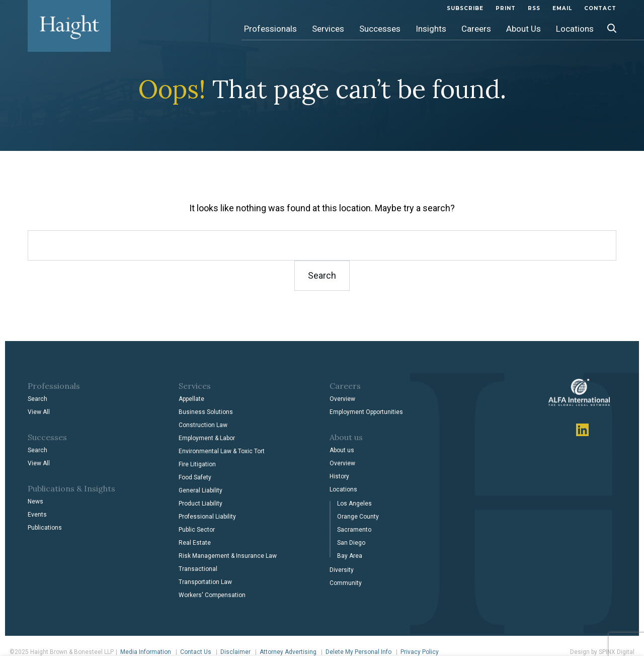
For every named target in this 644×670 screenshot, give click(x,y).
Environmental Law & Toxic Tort (222, 451)
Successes (380, 29)
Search (37, 399)
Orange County (358, 517)
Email (562, 8)
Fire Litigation (197, 464)
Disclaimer (235, 652)
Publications (45, 528)
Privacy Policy (420, 652)
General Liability (200, 490)
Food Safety (195, 477)
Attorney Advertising (288, 652)
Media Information (146, 652)
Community (346, 583)
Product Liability (200, 504)
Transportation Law (205, 582)
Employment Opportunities (366, 412)
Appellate (191, 399)
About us (342, 450)
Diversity (342, 570)
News (35, 501)
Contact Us (196, 652)
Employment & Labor (207, 438)
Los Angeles (354, 504)
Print (506, 8)
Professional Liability (207, 517)
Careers (476, 29)
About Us (524, 29)
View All (39, 412)
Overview (342, 399)
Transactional (198, 569)
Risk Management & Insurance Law (228, 556)
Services (328, 29)
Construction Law (203, 425)
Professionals (270, 29)
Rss (534, 8)
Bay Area (350, 556)
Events (37, 515)
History (339, 476)
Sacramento (354, 530)
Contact (600, 8)
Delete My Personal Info (358, 652)
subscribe (465, 8)
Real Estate (195, 543)
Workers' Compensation (212, 595)
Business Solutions (206, 412)
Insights (431, 29)
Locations (575, 29)
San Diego (351, 543)
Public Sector (197, 530)
